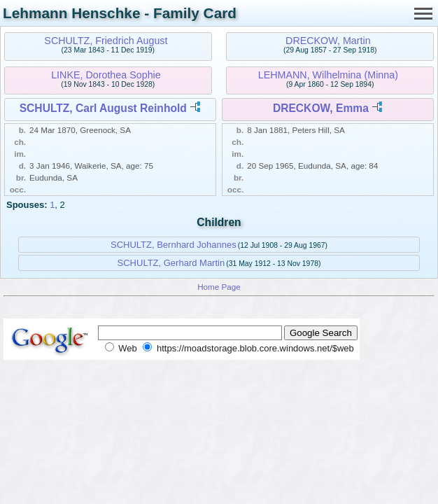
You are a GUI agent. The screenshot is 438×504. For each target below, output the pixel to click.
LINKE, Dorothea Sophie (106, 75)
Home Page (219, 287)
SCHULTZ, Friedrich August (106, 41)
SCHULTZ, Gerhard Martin (171, 263)
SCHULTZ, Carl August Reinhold (103, 108)
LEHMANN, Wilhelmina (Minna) (328, 75)
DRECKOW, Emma (321, 108)
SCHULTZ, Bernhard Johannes (174, 245)
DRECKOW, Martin (328, 41)
